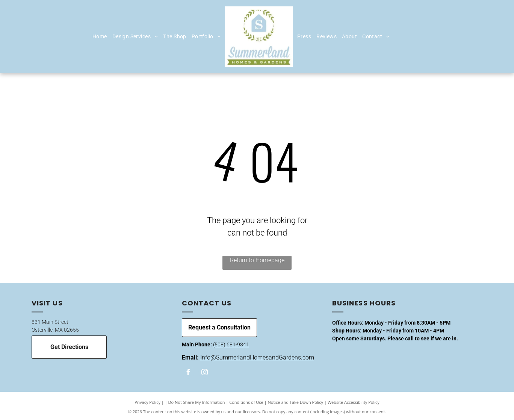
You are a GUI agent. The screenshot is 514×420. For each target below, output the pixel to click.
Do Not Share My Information (197, 402)
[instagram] (205, 373)
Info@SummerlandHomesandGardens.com (257, 357)
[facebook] (188, 373)
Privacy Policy (147, 402)
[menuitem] (100, 37)
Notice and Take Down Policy (296, 402)
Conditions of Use (246, 402)
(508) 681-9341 (231, 344)
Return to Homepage (257, 260)
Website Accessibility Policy (354, 402)
